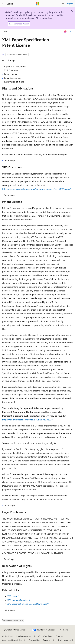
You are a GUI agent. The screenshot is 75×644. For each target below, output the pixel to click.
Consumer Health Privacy (13, 640)
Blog (36, 636)
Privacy (59, 636)
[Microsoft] (37, 4)
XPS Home (12, 596)
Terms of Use (34, 640)
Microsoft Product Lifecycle (19, 15)
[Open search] (63, 4)
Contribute (48, 636)
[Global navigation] (3, 4)
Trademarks (48, 640)
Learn (5, 31)
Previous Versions (24, 636)
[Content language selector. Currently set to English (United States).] (15, 630)
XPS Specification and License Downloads (27, 604)
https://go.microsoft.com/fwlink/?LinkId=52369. (26, 420)
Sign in (70, 3)
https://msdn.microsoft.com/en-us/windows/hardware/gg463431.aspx (36, 189)
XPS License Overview (18, 600)
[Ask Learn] (65, 32)
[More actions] (70, 32)
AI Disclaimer (8, 636)
